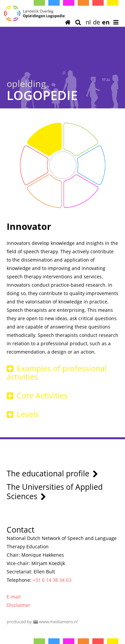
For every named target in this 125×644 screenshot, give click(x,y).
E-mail (14, 597)
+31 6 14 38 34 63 (52, 580)
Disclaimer (18, 605)
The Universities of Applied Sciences (55, 491)
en (106, 22)
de (96, 22)
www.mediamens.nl (58, 622)
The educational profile (52, 473)
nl (88, 22)
